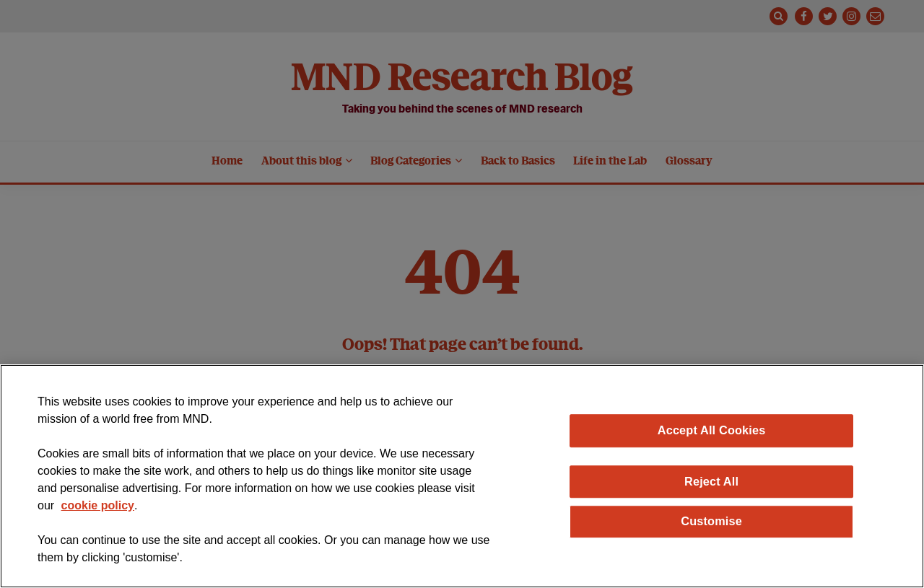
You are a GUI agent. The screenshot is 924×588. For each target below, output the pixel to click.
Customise (711, 521)
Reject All (711, 481)
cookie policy (98, 505)
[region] (462, 476)
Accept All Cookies (712, 430)
